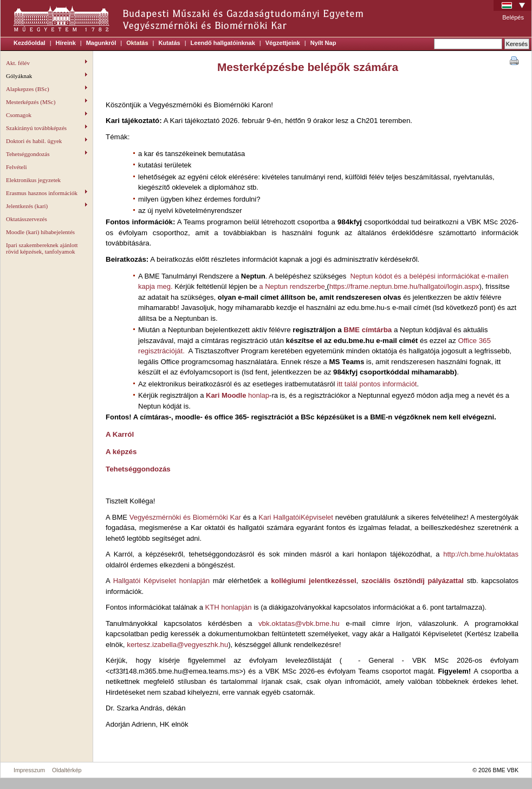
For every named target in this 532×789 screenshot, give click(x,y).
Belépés (513, 17)
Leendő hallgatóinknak (223, 43)
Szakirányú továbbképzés (47, 128)
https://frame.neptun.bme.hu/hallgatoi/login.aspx (404, 286)
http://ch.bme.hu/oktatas (481, 554)
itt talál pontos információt (377, 384)
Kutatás (169, 43)
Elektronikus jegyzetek (33, 180)
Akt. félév (47, 63)
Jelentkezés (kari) (47, 206)
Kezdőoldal (30, 43)
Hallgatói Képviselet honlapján (161, 581)
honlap (238, 395)
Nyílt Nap (323, 43)
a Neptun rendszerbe (292, 286)
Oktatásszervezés (27, 219)
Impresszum (29, 770)
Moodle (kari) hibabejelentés (40, 232)
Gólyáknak (47, 76)
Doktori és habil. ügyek (47, 141)
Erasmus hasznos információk (47, 193)
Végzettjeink (283, 43)
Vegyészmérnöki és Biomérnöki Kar (184, 517)
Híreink (66, 43)
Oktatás (137, 43)
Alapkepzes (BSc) (47, 89)
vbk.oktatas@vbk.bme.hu (299, 623)
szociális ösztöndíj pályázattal (414, 581)
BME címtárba (367, 330)
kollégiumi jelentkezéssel (313, 581)
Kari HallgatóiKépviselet (297, 517)
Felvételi (17, 167)
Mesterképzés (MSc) (47, 102)
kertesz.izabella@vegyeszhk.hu (177, 645)
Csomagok (47, 115)
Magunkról (101, 43)
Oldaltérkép (67, 770)
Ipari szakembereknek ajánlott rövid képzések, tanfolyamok (42, 248)
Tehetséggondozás (47, 154)
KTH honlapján (229, 607)
